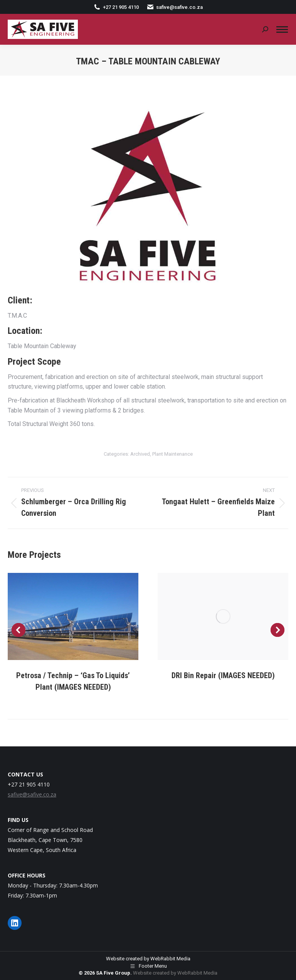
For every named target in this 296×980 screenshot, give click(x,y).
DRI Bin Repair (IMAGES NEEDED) (223, 675)
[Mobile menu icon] (282, 29)
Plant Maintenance (172, 454)
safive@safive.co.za (175, 7)
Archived (140, 454)
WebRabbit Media (170, 959)
